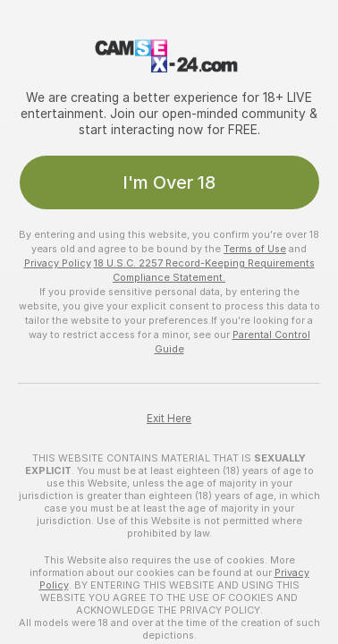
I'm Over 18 (169, 182)
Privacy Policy (58, 263)
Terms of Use (255, 249)
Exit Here (169, 419)
